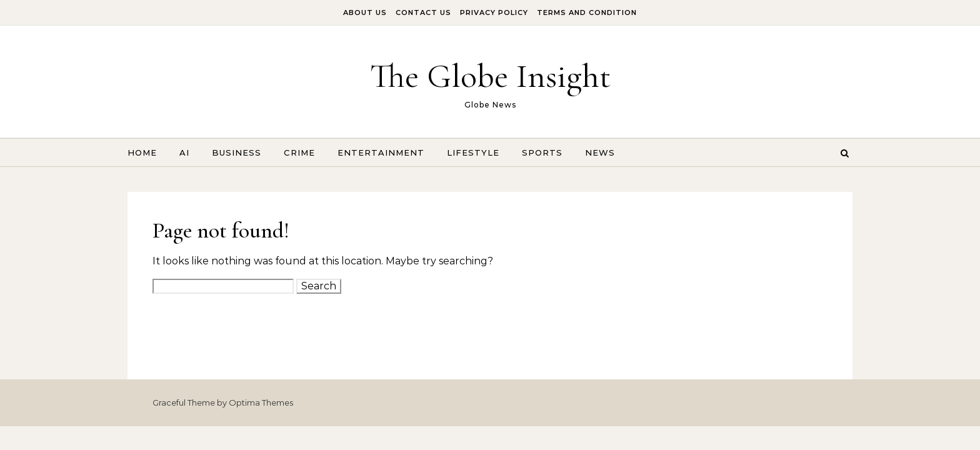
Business (237, 152)
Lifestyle (473, 152)
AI (184, 152)
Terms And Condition (587, 12)
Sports (542, 152)
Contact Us (423, 12)
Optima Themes (261, 402)
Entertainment (381, 152)
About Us (365, 12)
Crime (299, 152)
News (600, 152)
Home (142, 152)
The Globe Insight (490, 76)
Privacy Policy (494, 12)
